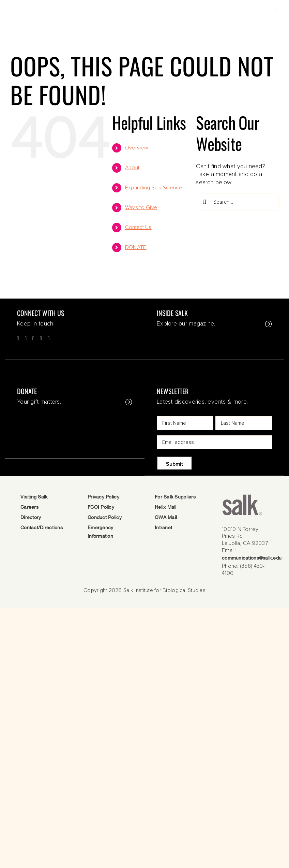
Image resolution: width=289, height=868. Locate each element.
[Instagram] (33, 338)
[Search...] (237, 202)
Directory (31, 518)
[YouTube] (41, 338)
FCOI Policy (101, 508)
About (132, 168)
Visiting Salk (34, 497)
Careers (29, 508)
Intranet (163, 528)
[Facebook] (18, 338)
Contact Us (138, 227)
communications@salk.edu (252, 558)
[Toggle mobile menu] (277, 11)
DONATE (136, 247)
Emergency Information (100, 532)
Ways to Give (141, 207)
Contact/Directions (42, 528)
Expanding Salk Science (154, 188)
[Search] (204, 202)
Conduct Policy (105, 518)
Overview (137, 148)
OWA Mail (166, 518)
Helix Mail (166, 508)
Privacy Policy (103, 497)
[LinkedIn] (49, 338)
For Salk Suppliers (175, 497)
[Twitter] (26, 338)
